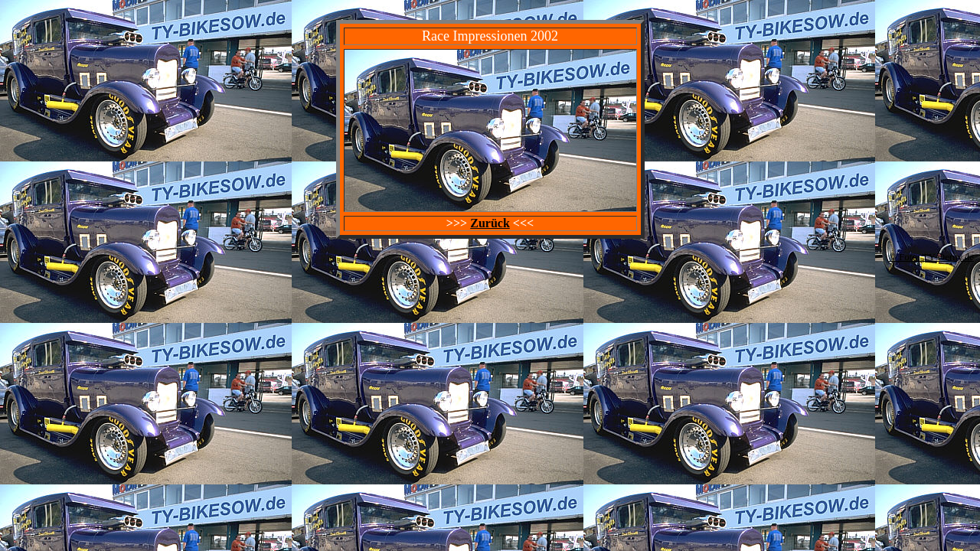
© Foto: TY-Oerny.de (931, 257)
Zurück (490, 223)
